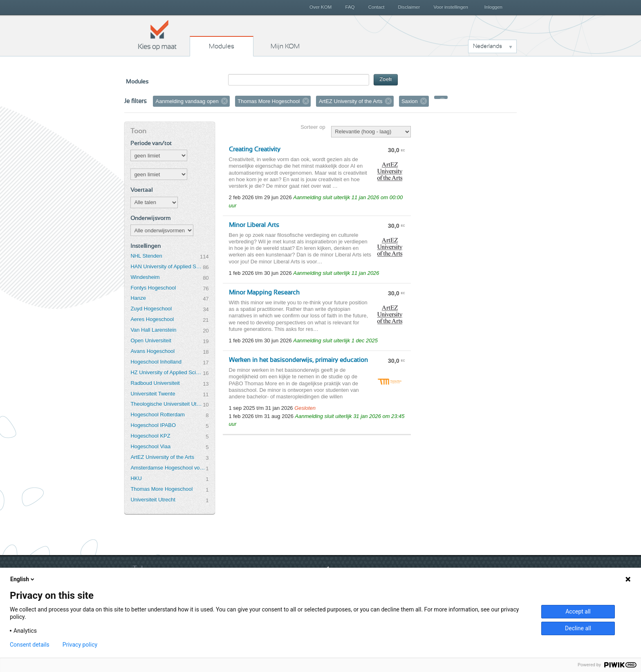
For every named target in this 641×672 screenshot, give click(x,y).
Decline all (578, 628)
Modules (222, 46)
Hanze (138, 298)
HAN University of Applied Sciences (167, 266)
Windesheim (145, 277)
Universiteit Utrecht (153, 500)
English (23, 579)
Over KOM (320, 7)
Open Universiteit (151, 340)
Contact (377, 7)
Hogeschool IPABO (153, 425)
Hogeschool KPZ (150, 436)
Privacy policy (80, 645)
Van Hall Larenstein (153, 330)
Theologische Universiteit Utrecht (167, 404)
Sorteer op (313, 127)
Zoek (386, 80)
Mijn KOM (285, 46)
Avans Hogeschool (152, 351)
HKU (136, 478)
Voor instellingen (451, 7)
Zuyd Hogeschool (151, 309)
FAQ (350, 7)
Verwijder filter (224, 101)
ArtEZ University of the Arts (162, 457)
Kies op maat (157, 35)
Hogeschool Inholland (156, 362)
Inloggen (493, 7)
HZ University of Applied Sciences (167, 372)
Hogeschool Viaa (150, 446)
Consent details (30, 645)
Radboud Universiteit (155, 383)
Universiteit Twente (153, 394)
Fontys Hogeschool (153, 288)
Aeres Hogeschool (152, 319)
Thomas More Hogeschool (161, 489)
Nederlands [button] (487, 46)
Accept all (578, 611)
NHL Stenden (146, 256)
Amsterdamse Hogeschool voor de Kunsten (168, 468)
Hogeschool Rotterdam (157, 415)
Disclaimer (409, 7)
